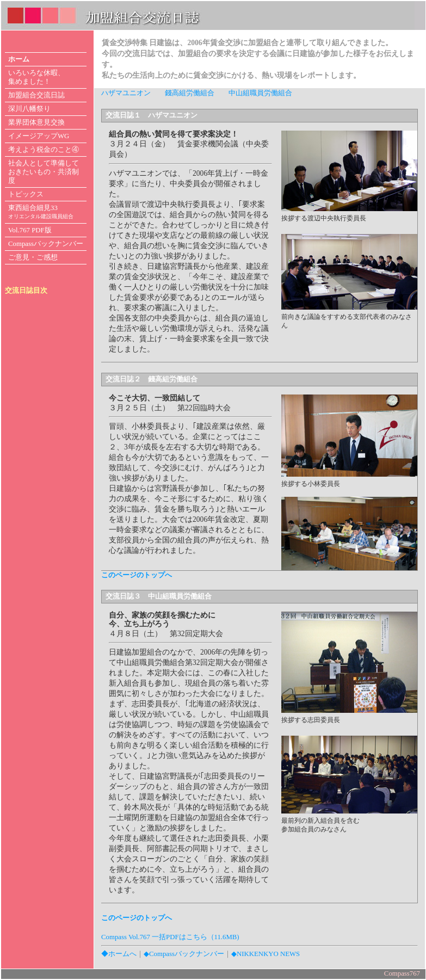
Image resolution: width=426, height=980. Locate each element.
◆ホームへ (119, 954)
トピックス (26, 194)
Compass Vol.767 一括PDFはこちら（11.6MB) (170, 937)
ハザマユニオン (126, 93)
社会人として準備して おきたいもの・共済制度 (44, 172)
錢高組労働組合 (190, 93)
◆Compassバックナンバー (184, 954)
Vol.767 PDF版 (30, 230)
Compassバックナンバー (46, 244)
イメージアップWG (39, 136)
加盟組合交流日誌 (36, 95)
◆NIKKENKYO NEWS (266, 954)
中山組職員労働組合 (260, 93)
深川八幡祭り (29, 109)
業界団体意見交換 (36, 122)
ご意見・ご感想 (33, 257)
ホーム (19, 59)
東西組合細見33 (41, 212)
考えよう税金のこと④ (44, 150)
